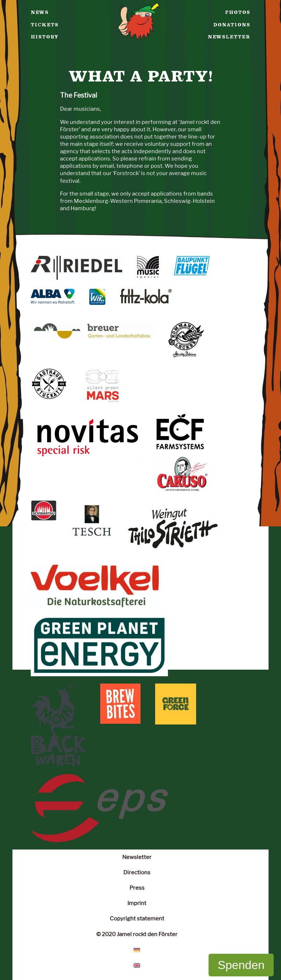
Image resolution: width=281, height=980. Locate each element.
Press (137, 888)
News (40, 12)
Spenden (241, 965)
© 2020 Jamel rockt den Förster (137, 934)
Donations (232, 25)
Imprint (137, 903)
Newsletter (229, 37)
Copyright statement (137, 918)
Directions (137, 872)
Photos (238, 12)
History (45, 37)
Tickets (45, 25)
